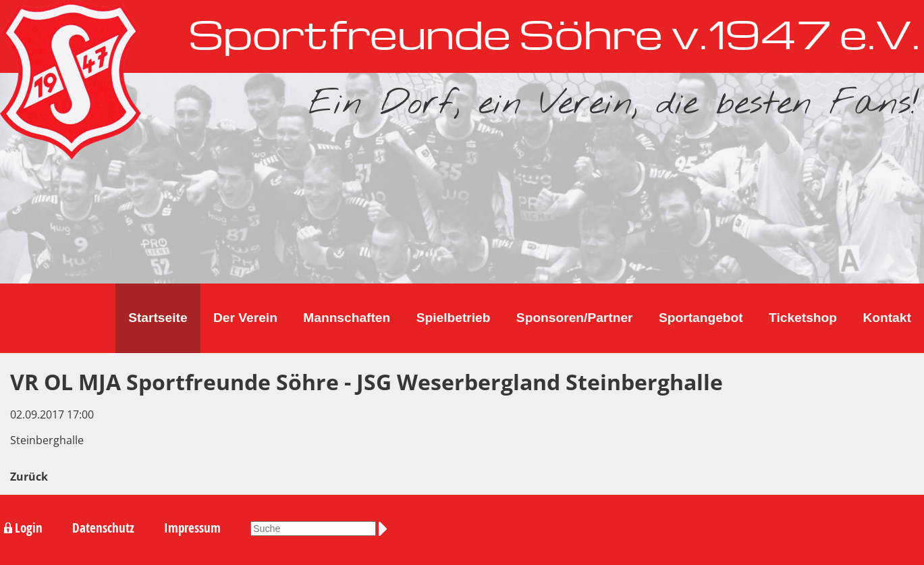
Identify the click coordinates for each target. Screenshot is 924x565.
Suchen (385, 529)
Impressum (192, 528)
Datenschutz (103, 528)
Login (29, 528)
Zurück (29, 477)
